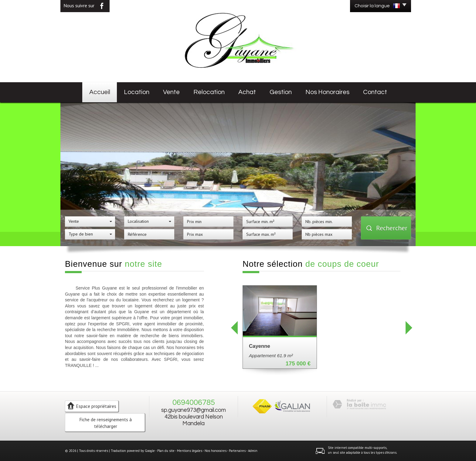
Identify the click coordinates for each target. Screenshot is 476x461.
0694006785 (194, 402)
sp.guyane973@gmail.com (194, 410)
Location (137, 92)
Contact (375, 92)
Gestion (281, 92)
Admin (253, 451)
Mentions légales (190, 451)
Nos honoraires (327, 92)
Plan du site (166, 451)
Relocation (209, 92)
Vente (171, 92)
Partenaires (237, 451)
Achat (247, 92)
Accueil (100, 92)
